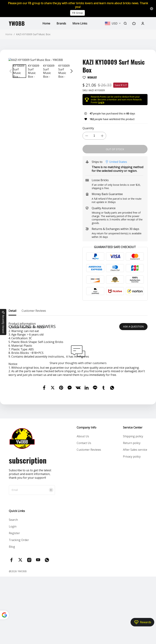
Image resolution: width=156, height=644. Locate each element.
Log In (101, 102)
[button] (11, 71)
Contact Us (84, 510)
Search (13, 587)
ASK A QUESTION (133, 394)
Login (13, 594)
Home (46, 23)
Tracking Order (19, 607)
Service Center (133, 495)
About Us (83, 504)
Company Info (86, 495)
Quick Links (17, 578)
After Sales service (135, 517)
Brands (61, 23)
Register (14, 601)
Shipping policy (133, 504)
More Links (80, 23)
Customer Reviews (89, 517)
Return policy (132, 510)
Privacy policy (132, 524)
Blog (12, 614)
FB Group (77, 13)
